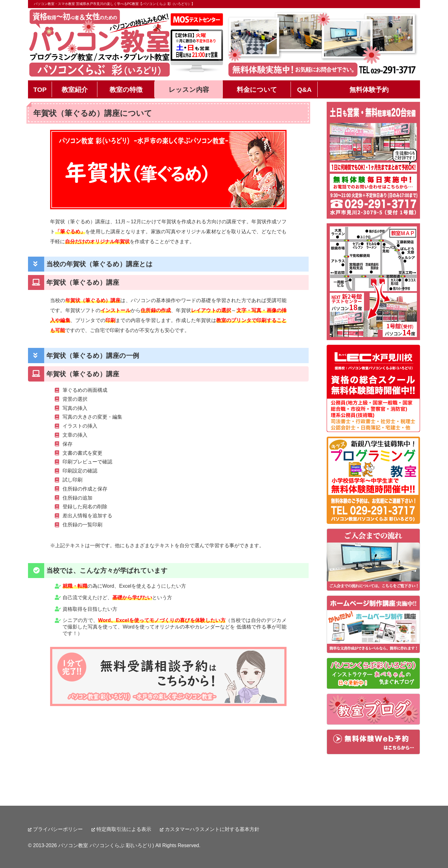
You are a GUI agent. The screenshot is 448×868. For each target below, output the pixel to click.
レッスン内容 (189, 90)
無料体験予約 (369, 90)
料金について (257, 90)
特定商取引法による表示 (124, 829)
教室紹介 (75, 90)
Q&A (304, 90)
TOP (40, 90)
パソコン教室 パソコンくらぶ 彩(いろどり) (106, 845)
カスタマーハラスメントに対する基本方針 (212, 829)
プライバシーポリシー (58, 829)
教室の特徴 (126, 90)
